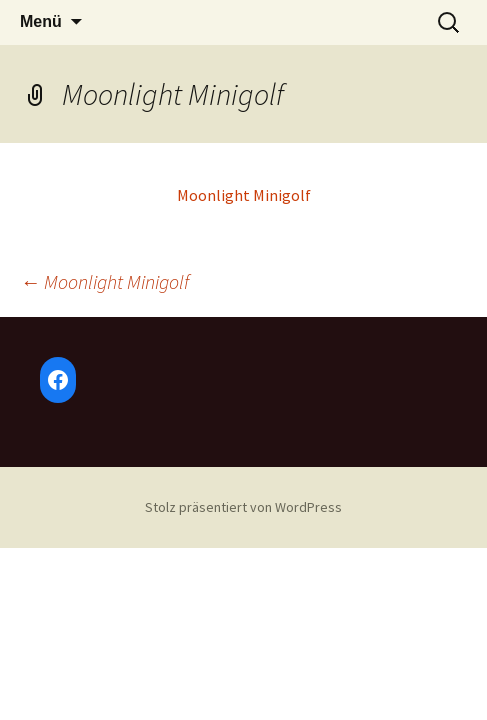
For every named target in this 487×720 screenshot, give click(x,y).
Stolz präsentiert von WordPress (243, 507)
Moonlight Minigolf (244, 195)
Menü (41, 21)
